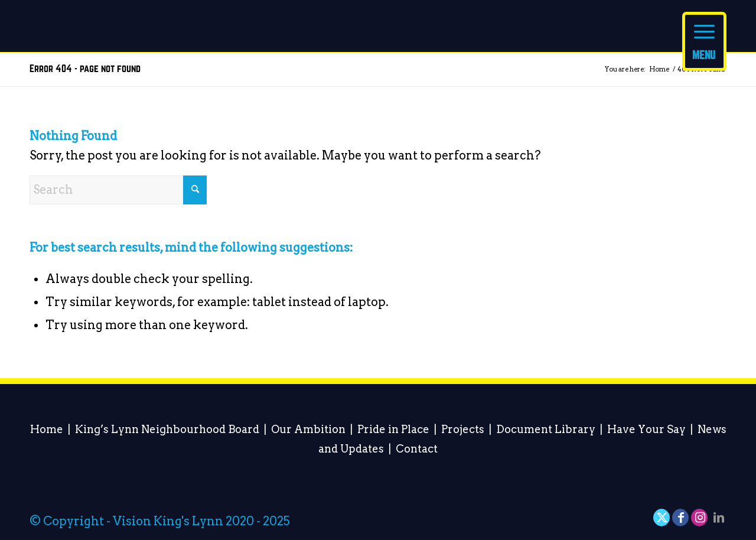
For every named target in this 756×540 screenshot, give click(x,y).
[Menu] (704, 41)
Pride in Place (393, 429)
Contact (417, 449)
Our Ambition (308, 429)
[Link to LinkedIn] (719, 518)
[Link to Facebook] (681, 518)
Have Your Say (646, 429)
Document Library (546, 429)
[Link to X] (662, 518)
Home (47, 429)
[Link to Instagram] (700, 518)
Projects (463, 429)
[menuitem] (704, 35)
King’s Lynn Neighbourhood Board (167, 429)
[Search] (118, 190)
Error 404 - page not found (85, 69)
